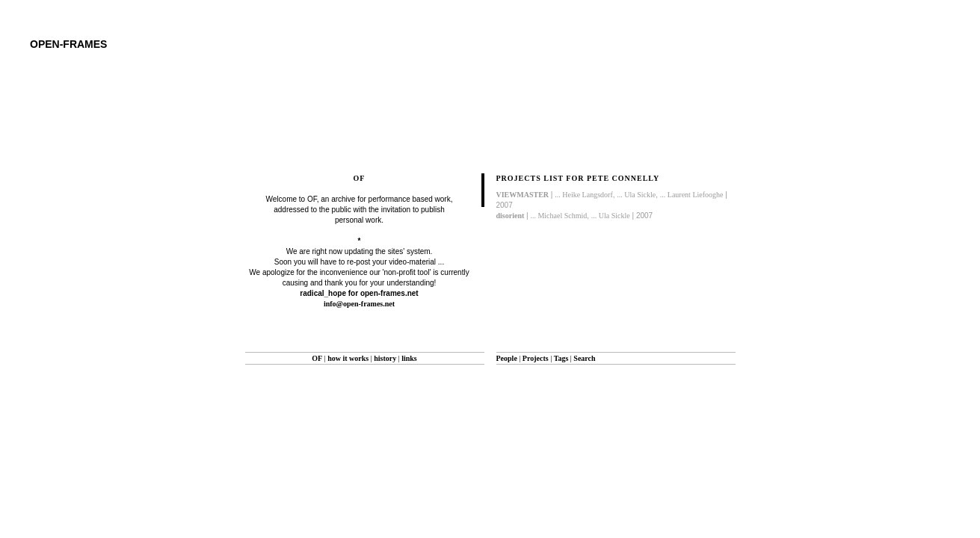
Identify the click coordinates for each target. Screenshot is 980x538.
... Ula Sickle (636, 195)
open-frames (68, 44)
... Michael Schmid (558, 216)
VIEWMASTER (523, 195)
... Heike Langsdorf (583, 195)
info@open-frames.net (359, 304)
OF (317, 358)
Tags (561, 358)
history (385, 358)
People (507, 358)
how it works (348, 358)
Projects (536, 358)
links (409, 358)
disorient (511, 216)
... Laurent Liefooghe (692, 195)
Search (584, 358)
